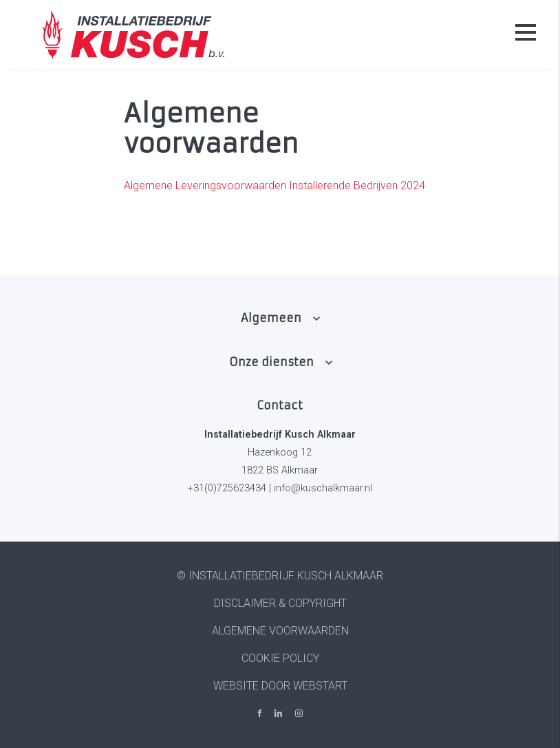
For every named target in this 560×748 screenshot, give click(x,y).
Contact (280, 405)
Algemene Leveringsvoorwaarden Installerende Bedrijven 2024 (274, 185)
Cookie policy (280, 658)
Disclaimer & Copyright (280, 603)
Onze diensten (271, 362)
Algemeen (271, 318)
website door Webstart (280, 686)
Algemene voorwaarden (280, 631)
